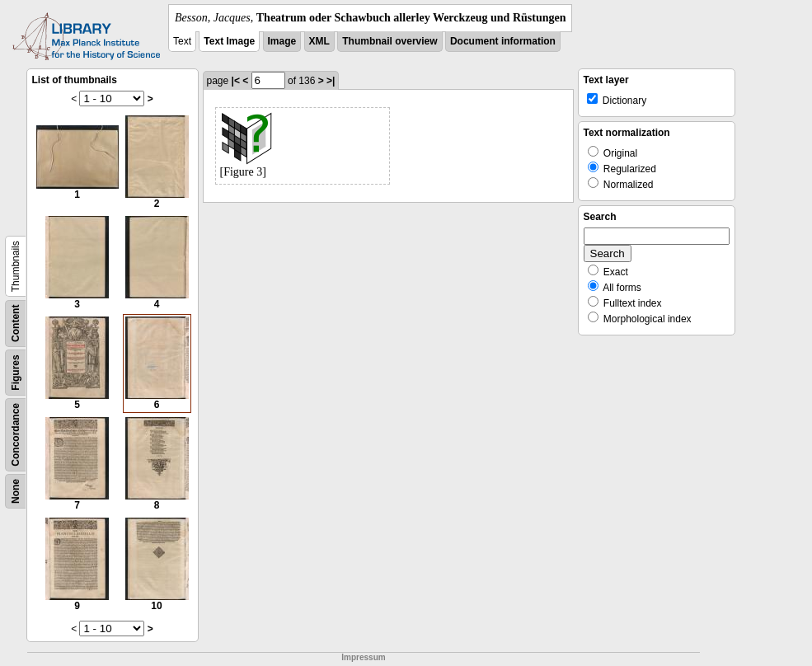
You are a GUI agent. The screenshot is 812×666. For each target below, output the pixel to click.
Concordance (16, 435)
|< (236, 81)
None (16, 491)
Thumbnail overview (390, 41)
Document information (503, 41)
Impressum (363, 657)
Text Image (229, 41)
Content (16, 324)
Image (282, 41)
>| (331, 81)
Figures (16, 372)
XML (319, 41)
